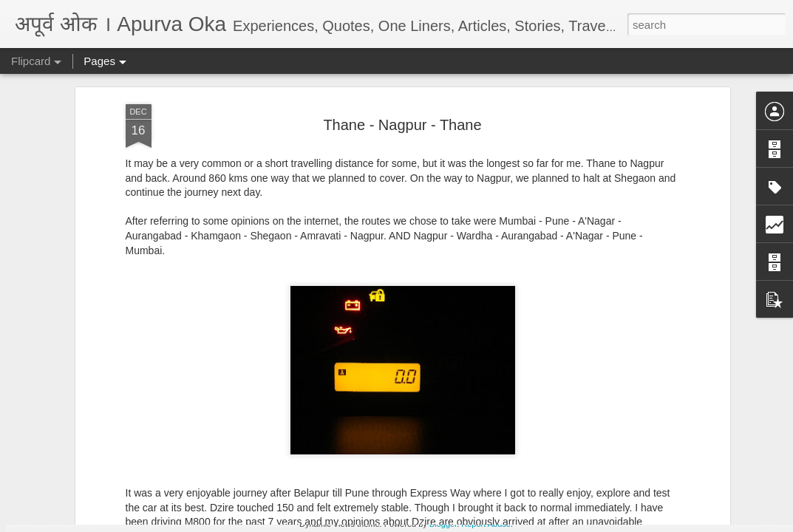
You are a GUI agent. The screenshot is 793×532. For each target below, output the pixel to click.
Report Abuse (486, 524)
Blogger (443, 524)
